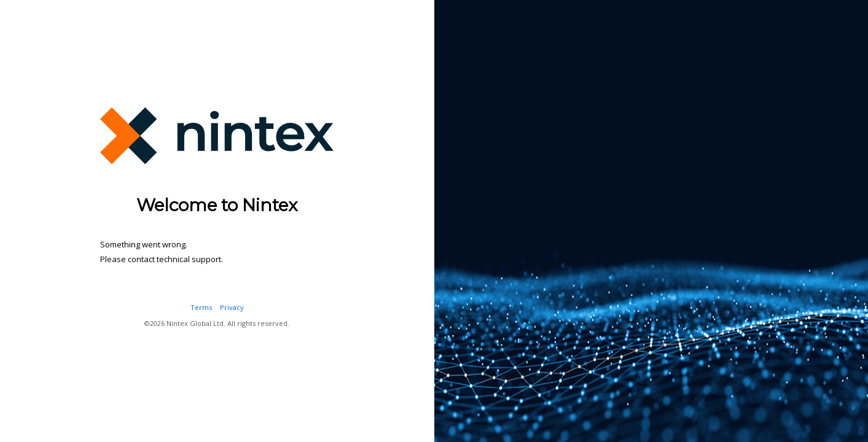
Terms (201, 307)
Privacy (232, 307)
